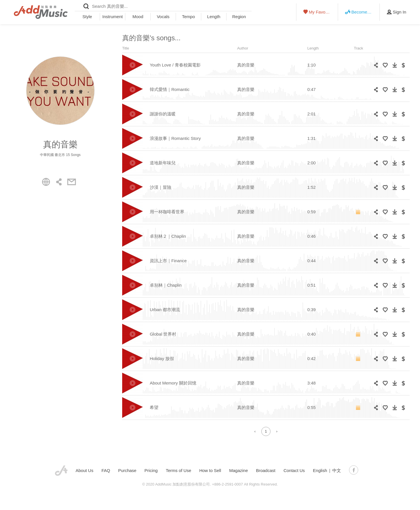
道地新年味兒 (163, 163)
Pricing (151, 470)
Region (239, 17)
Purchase (127, 470)
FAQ (106, 470)
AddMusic (61, 471)
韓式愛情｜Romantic (170, 89)
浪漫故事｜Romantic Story (175, 138)
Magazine (238, 470)
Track (358, 48)
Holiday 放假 (162, 358)
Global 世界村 (163, 334)
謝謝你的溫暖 (163, 114)
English (320, 470)
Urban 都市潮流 (165, 310)
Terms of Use (179, 470)
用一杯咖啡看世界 (167, 212)
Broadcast (266, 470)
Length (214, 17)
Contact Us (294, 470)
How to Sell (210, 470)
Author (243, 48)
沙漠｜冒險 (161, 187)
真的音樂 (246, 65)
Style (87, 17)
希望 (154, 407)
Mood (138, 17)
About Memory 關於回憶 (173, 383)
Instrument (113, 17)
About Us (85, 470)
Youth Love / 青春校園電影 (175, 65)
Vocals (163, 17)
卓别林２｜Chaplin (168, 236)
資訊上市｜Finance (168, 261)
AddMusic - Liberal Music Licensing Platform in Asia (41, 12)
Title (126, 48)
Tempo (188, 17)
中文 (337, 470)
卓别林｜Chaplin (166, 285)
